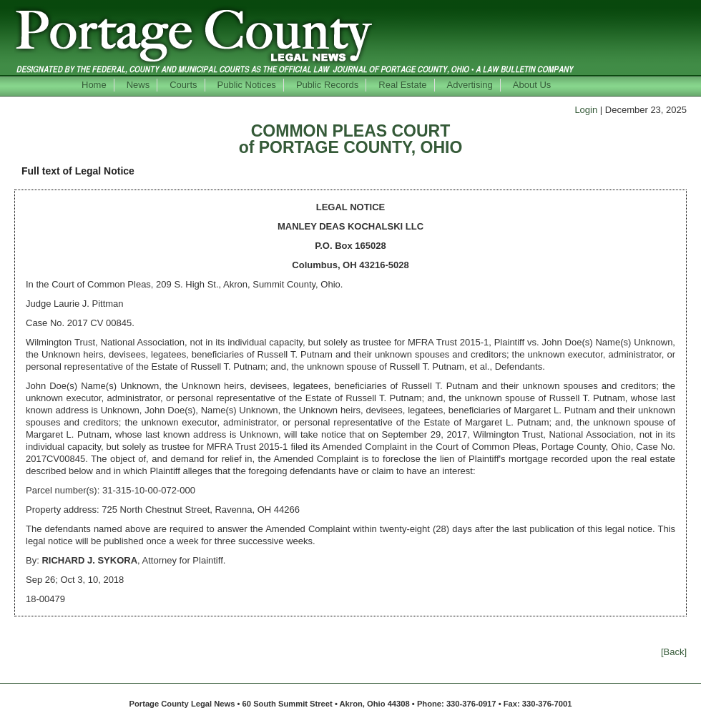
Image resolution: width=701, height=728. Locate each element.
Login (586, 110)
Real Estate (402, 85)
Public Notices (247, 85)
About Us (532, 85)
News (138, 85)
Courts (183, 85)
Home (94, 85)
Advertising (470, 85)
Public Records (327, 85)
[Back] (674, 652)
